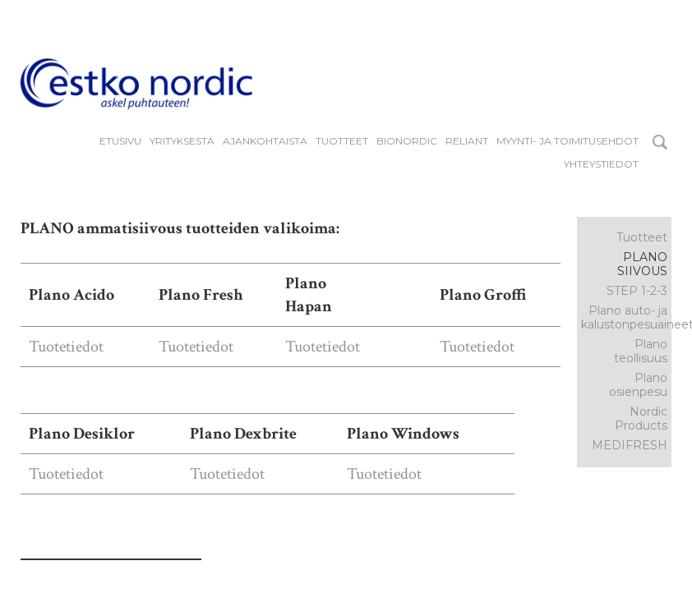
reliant (467, 141)
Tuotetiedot (66, 347)
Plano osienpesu (638, 385)
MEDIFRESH (630, 445)
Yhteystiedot (601, 164)
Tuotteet (342, 141)
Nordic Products (641, 418)
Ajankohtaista (265, 141)
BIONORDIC (407, 141)
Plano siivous (642, 264)
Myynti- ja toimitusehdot (567, 141)
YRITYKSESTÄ (182, 141)
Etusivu (120, 141)
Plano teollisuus (641, 351)
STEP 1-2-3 (637, 291)
